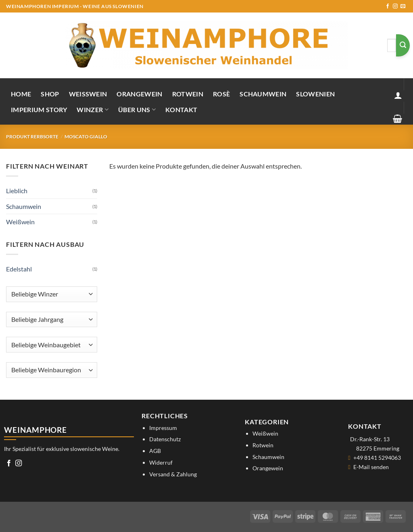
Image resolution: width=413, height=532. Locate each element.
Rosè (221, 94)
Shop (50, 94)
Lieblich (17, 191)
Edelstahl (19, 269)
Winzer (92, 110)
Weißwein (88, 94)
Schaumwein (263, 94)
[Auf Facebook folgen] (388, 6)
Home (21, 94)
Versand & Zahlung (173, 474)
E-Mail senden (371, 467)
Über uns (137, 110)
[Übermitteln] (403, 45)
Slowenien (315, 94)
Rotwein (188, 94)
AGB (155, 451)
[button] (398, 95)
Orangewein (139, 94)
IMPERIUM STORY (39, 110)
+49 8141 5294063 (377, 458)
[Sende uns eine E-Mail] (403, 6)
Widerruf (161, 462)
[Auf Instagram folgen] (395, 6)
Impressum (163, 428)
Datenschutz (165, 439)
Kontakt (181, 110)
